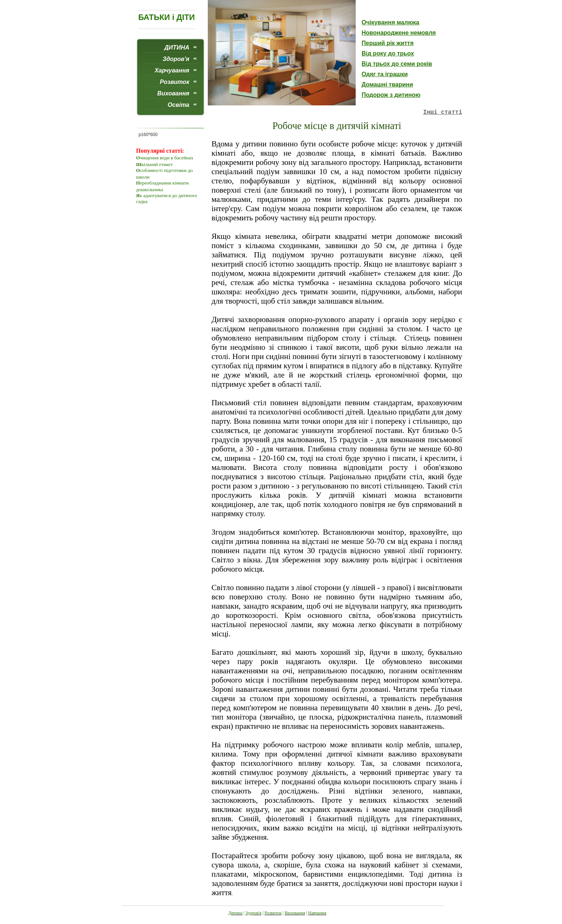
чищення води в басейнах (167, 158)
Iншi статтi (443, 112)
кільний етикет (157, 164)
